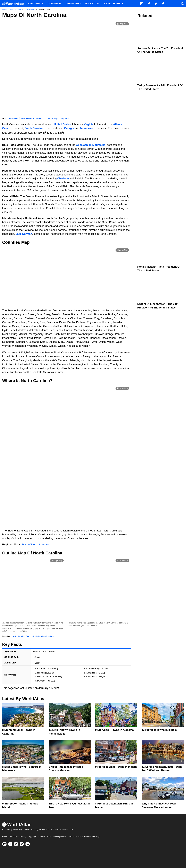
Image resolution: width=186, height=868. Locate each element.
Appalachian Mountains (91, 145)
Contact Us (14, 837)
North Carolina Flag (21, 636)
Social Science (113, 4)
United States (62, 124)
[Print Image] (122, 24)
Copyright (32, 837)
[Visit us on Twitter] (16, 844)
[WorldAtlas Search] (182, 4)
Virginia (89, 124)
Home (5, 837)
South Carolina (34, 128)
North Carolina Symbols (43, 636)
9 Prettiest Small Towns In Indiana (116, 767)
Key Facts (65, 118)
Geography (73, 4)
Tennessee (86, 128)
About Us (42, 837)
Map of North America (36, 545)
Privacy (23, 837)
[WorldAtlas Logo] (14, 4)
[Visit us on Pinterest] (22, 844)
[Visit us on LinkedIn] (28, 844)
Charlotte (63, 179)
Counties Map (12, 118)
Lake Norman (24, 234)
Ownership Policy (92, 837)
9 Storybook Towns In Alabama (114, 730)
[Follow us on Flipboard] (4, 844)
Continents (36, 4)
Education (92, 4)
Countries (55, 4)
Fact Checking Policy (56, 837)
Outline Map (52, 118)
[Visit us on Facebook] (10, 844)
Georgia (69, 128)
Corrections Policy (75, 837)
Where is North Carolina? (32, 118)
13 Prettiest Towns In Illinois (159, 730)
